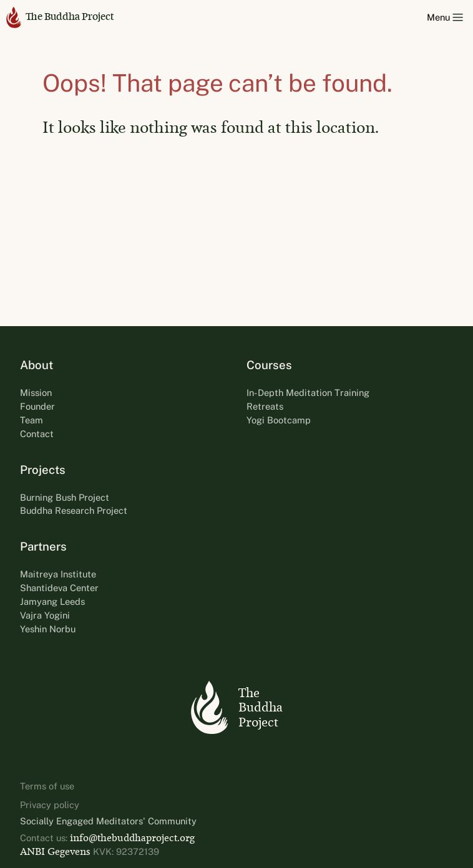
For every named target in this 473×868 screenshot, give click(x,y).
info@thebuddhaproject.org (132, 838)
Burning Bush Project (65, 497)
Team (32, 420)
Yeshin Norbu (48, 629)
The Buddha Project (60, 17)
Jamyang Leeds (52, 601)
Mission (36, 393)
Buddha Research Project (74, 510)
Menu (445, 17)
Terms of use (47, 786)
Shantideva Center (59, 588)
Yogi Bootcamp (279, 420)
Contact (37, 434)
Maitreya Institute (58, 574)
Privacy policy (50, 805)
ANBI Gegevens (55, 851)
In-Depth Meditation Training (308, 393)
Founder (37, 406)
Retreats (265, 406)
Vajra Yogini (45, 615)
